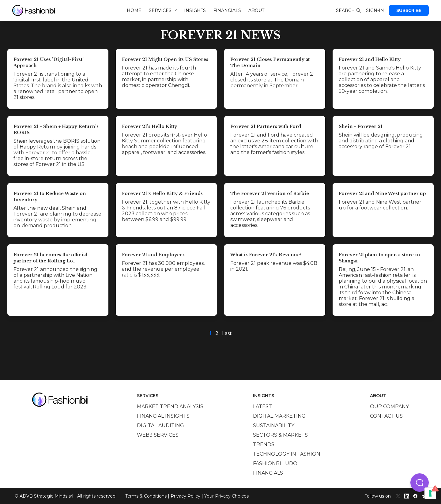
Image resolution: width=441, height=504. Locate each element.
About (256, 10)
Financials (227, 10)
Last (227, 333)
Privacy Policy (185, 496)
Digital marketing (279, 416)
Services (163, 10)
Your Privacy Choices (226, 496)
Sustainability (274, 425)
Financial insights (163, 416)
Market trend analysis (170, 406)
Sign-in (375, 10)
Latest (262, 406)
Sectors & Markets (280, 435)
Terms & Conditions (146, 496)
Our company (389, 406)
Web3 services (158, 435)
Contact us (386, 416)
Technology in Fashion (287, 454)
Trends (264, 444)
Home (134, 10)
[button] (420, 483)
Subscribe (409, 10)
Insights (195, 10)
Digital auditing (160, 425)
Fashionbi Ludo (275, 463)
